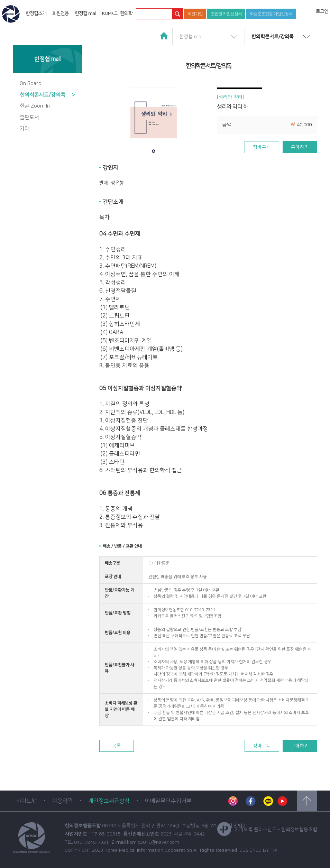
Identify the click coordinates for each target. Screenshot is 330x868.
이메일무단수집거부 (168, 801)
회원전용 (61, 13)
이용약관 (63, 801)
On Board (31, 84)
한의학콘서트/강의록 (273, 37)
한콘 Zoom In (35, 106)
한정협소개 (36, 13)
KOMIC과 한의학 (117, 13)
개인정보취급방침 (109, 801)
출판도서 (29, 117)
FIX (274, 850)
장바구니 (262, 147)
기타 (25, 128)
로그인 (322, 11)
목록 (117, 746)
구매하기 (300, 147)
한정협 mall (85, 13)
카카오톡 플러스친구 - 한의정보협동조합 (267, 830)
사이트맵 (27, 801)
